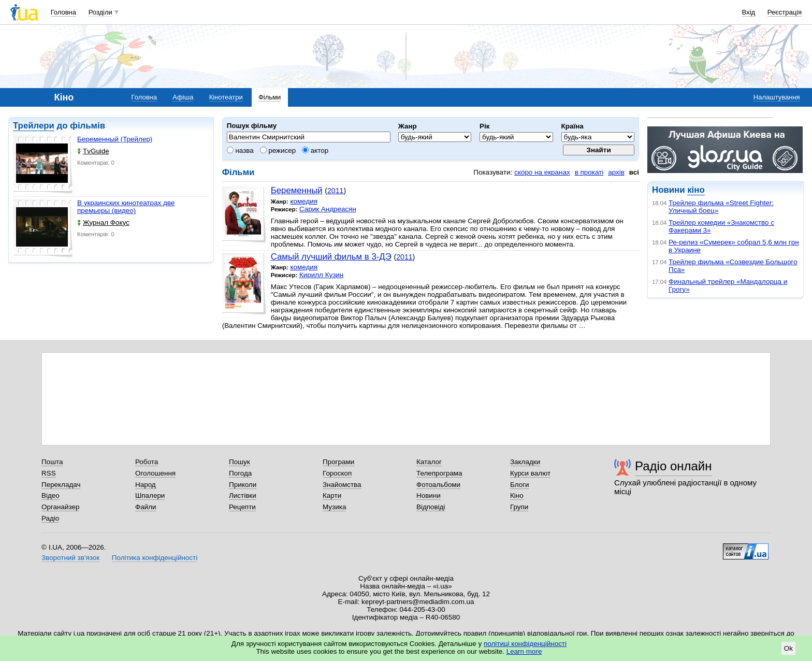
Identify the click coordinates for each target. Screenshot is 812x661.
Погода (240, 473)
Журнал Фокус (103, 222)
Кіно (517, 495)
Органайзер (60, 507)
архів (616, 172)
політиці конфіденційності (525, 644)
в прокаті (589, 172)
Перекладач (61, 485)
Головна (63, 12)
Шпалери (150, 495)
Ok (788, 648)
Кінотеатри (226, 97)
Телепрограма (439, 473)
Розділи (100, 12)
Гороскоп (337, 473)
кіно (696, 190)
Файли (146, 507)
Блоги (520, 485)
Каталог (429, 462)
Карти (332, 495)
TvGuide (93, 151)
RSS (49, 473)
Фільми (270, 97)
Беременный (297, 190)
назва (240, 150)
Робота (147, 462)
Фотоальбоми (438, 485)
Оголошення (155, 473)
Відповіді (431, 507)
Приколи (243, 485)
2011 (335, 191)
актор (315, 150)
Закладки (525, 462)
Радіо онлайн (673, 466)
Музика (334, 507)
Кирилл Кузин (321, 275)
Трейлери (34, 126)
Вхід (749, 12)
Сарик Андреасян (328, 209)
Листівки (243, 495)
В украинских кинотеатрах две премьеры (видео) (126, 207)
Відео (50, 495)
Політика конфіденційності (155, 558)
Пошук (240, 462)
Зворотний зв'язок (70, 558)
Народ (146, 485)
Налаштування (777, 97)
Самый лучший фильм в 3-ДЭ (331, 257)
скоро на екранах (542, 172)
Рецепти (242, 507)
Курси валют (530, 473)
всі (634, 172)
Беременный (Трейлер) (115, 139)
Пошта (52, 462)
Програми (338, 462)
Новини (429, 495)
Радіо (50, 518)
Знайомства (342, 485)
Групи (519, 507)
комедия (304, 201)
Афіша (183, 97)
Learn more (524, 651)
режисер (278, 150)
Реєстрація (785, 12)
